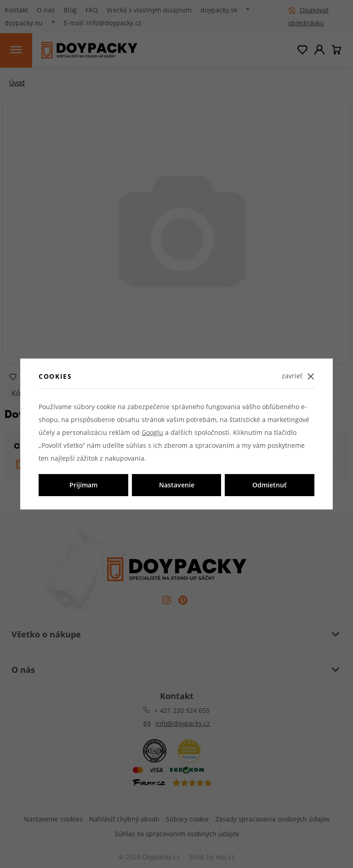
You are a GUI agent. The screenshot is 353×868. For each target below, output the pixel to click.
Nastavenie (177, 485)
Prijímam (83, 485)
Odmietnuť (270, 485)
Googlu (152, 432)
